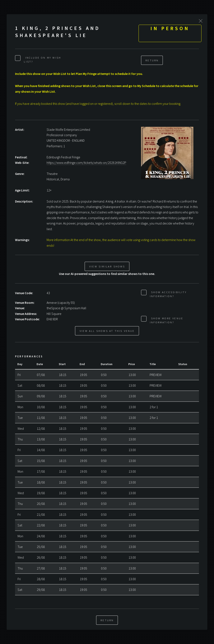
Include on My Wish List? (42, 60)
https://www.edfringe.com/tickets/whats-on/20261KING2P (86, 163)
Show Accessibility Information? (168, 294)
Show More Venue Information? (167, 320)
